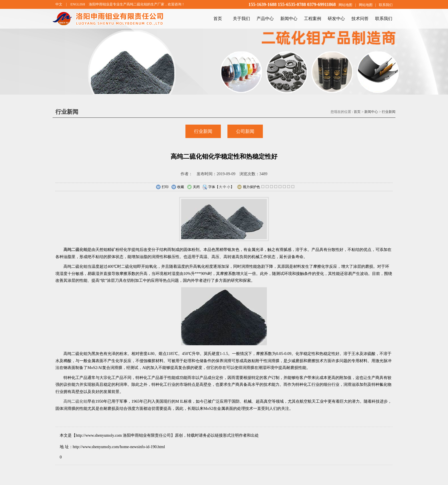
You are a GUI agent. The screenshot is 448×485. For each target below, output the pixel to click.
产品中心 (265, 19)
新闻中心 (289, 19)
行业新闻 (389, 112)
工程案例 (313, 19)
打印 (162, 187)
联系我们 (386, 5)
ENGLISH (78, 4)
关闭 (193, 187)
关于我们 (241, 19)
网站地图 (345, 5)
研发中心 (336, 19)
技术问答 (360, 19)
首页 (218, 19)
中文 (59, 4)
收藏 (178, 187)
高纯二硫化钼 (75, 401)
